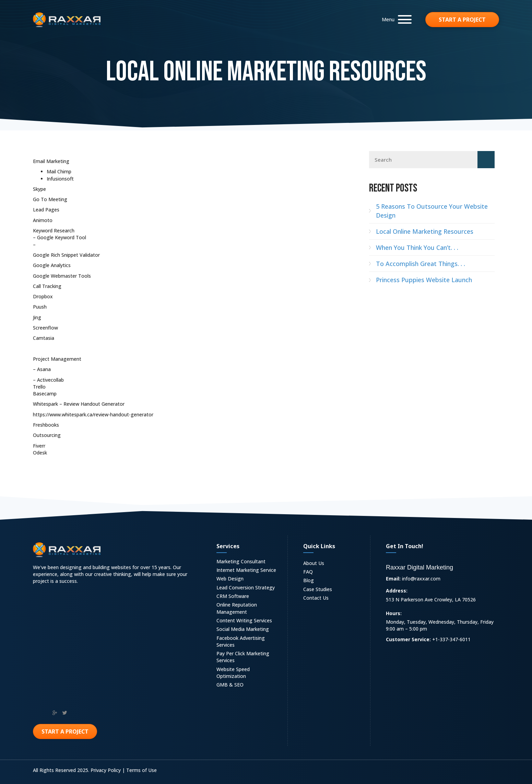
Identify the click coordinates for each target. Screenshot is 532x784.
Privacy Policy (106, 770)
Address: (397, 591)
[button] (395, 19)
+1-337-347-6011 (451, 639)
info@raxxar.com (421, 579)
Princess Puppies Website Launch (424, 280)
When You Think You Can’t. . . (417, 247)
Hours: (394, 613)
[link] (249, 562)
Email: (393, 579)
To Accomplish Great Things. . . (421, 264)
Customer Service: (408, 639)
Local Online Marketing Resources (425, 231)
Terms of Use (141, 770)
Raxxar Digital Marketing (419, 567)
